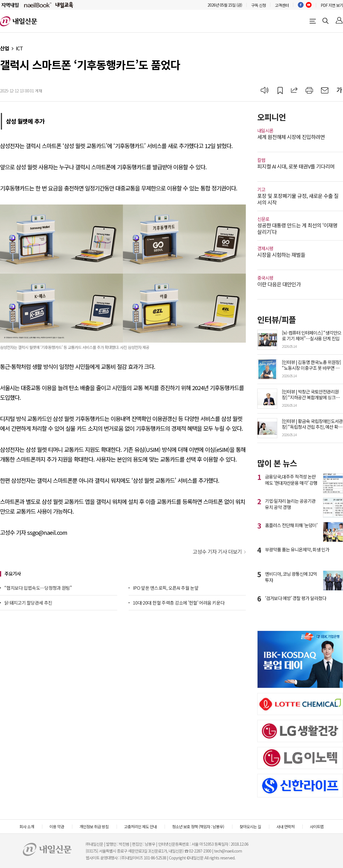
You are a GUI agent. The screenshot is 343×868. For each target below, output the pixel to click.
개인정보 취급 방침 (94, 827)
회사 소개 (27, 827)
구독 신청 (259, 5)
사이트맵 (317, 827)
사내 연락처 (285, 827)
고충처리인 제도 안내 (140, 827)
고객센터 (282, 5)
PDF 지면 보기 (332, 5)
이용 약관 (57, 827)
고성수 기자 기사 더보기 (217, 551)
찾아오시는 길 (250, 827)
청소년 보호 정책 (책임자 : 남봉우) (198, 827)
